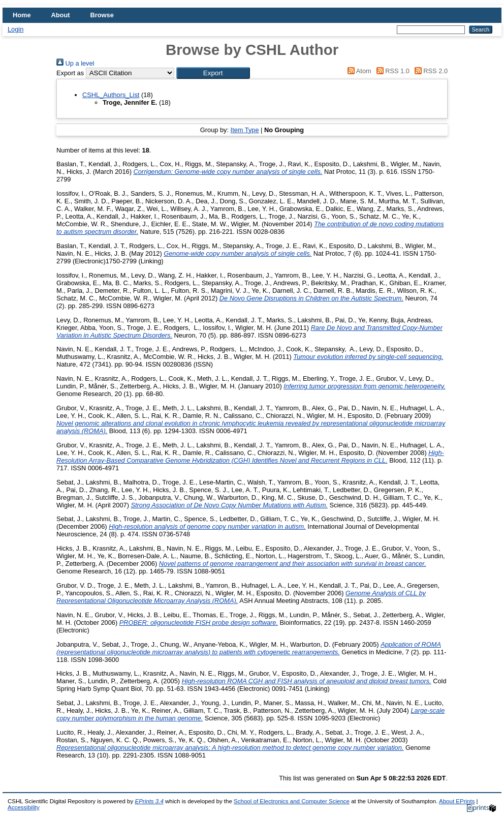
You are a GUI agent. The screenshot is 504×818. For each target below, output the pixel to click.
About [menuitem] (61, 15)
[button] (213, 73)
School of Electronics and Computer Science (292, 801)
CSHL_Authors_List (111, 95)
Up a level (75, 63)
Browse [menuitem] (102, 15)
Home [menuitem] (22, 15)
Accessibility (24, 807)
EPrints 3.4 (149, 801)
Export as (70, 73)
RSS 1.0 (391, 71)
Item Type (245, 130)
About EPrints (457, 801)
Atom (358, 71)
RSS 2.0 (429, 71)
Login (15, 29)
